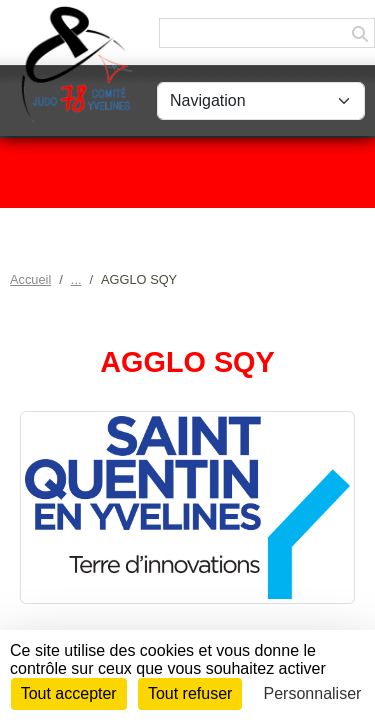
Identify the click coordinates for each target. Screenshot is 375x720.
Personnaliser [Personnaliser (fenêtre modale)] (313, 693)
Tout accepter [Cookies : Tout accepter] (69, 693)
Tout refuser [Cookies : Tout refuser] (190, 693)
